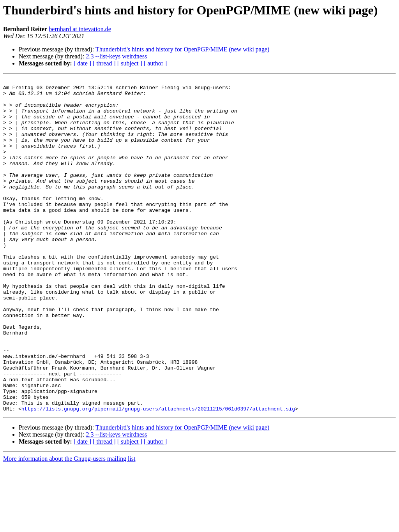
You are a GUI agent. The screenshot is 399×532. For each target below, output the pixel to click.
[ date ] (82, 63)
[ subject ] (130, 63)
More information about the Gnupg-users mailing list (69, 525)
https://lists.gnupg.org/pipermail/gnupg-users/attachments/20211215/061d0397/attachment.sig (158, 475)
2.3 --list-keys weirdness (116, 56)
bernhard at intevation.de (80, 29)
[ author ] (155, 63)
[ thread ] (104, 63)
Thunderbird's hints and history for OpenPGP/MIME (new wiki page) (182, 49)
